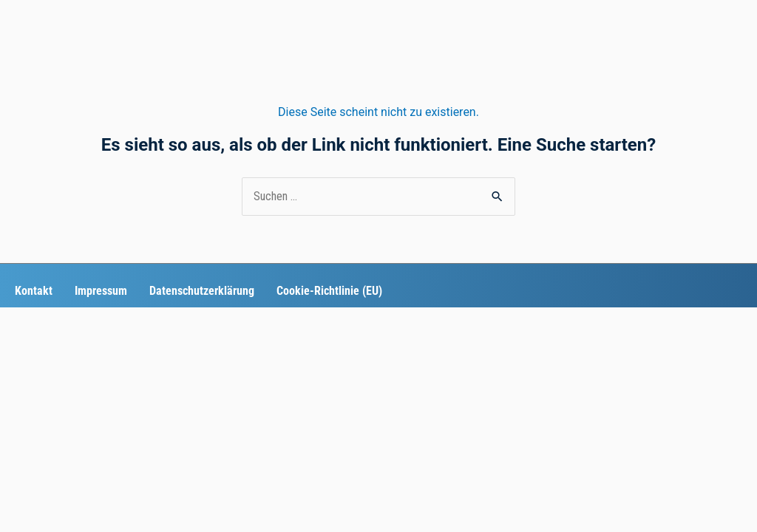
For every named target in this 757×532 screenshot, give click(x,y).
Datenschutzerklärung (202, 291)
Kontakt (34, 291)
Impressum (101, 291)
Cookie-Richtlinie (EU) (329, 291)
